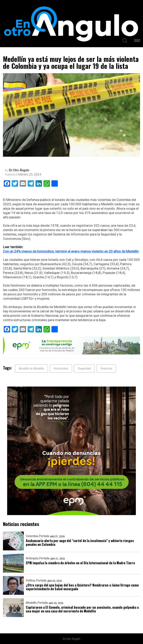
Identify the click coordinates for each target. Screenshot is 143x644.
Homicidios (61, 369)
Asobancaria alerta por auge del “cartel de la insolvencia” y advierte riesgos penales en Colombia (80, 542)
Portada (44, 536)
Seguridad (84, 369)
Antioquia (32, 558)
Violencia (106, 369)
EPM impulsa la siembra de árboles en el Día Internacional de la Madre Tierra (80, 563)
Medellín (31, 603)
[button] (137, 41)
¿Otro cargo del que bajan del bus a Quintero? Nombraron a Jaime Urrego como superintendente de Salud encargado (82, 587)
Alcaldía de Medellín (31, 369)
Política (30, 581)
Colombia (32, 536)
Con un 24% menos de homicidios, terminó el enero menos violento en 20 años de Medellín (71, 251)
